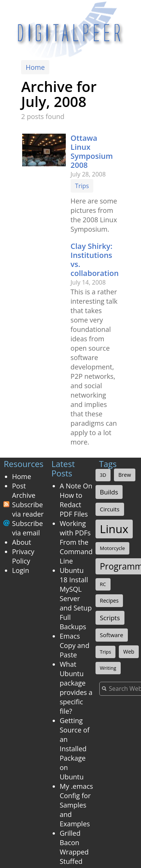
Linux (114, 529)
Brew (125, 475)
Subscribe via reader (28, 509)
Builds (109, 492)
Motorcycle (113, 548)
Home (35, 67)
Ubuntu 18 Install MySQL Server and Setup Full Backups (76, 598)
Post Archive (24, 491)
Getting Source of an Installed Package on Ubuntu (75, 749)
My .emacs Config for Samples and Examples (77, 805)
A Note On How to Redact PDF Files (76, 500)
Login (21, 570)
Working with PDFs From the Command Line (76, 542)
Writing (108, 668)
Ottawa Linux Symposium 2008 (92, 151)
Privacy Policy (23, 556)
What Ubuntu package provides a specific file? (76, 688)
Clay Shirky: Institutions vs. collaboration (95, 260)
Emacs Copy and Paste (75, 645)
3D (103, 475)
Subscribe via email (27, 528)
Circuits (110, 509)
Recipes (109, 601)
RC (103, 584)
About (22, 542)
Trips (82, 186)
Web (129, 652)
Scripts (110, 618)
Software (112, 635)
